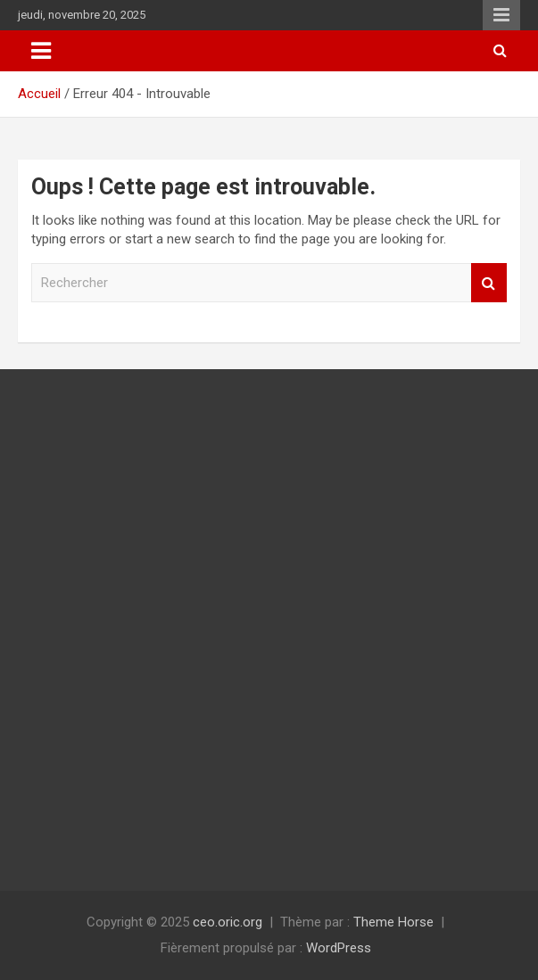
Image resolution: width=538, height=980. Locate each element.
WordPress (339, 948)
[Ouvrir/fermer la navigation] (41, 51)
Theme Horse (393, 922)
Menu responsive (501, 15)
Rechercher (489, 283)
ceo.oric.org (228, 922)
